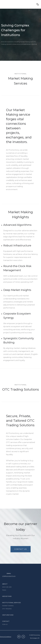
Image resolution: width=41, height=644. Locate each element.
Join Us (5, 624)
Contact (6, 621)
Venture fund (8, 615)
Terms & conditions (6, 637)
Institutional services (11, 603)
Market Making (8, 606)
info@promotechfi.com (9, 576)
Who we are (7, 587)
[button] (38, 4)
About (5, 584)
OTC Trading (7, 609)
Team (4, 590)
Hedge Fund (7, 596)
